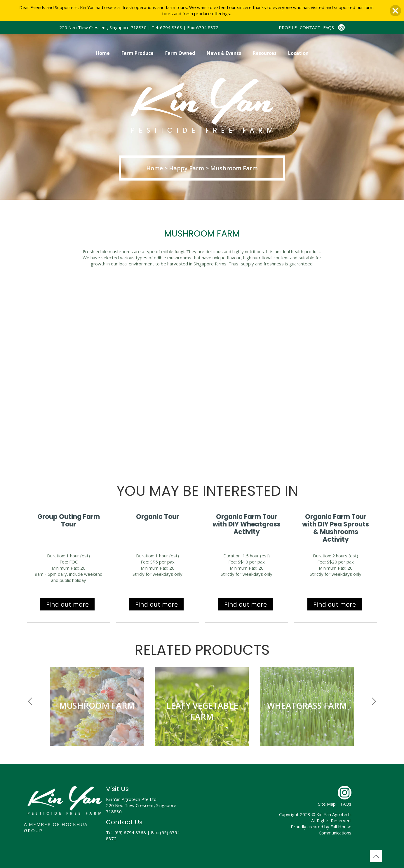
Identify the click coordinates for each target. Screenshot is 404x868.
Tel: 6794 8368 (167, 27)
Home (155, 168)
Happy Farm (187, 168)
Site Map (327, 804)
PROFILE (288, 27)
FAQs (346, 804)
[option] (97, 709)
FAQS (329, 27)
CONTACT (310, 27)
